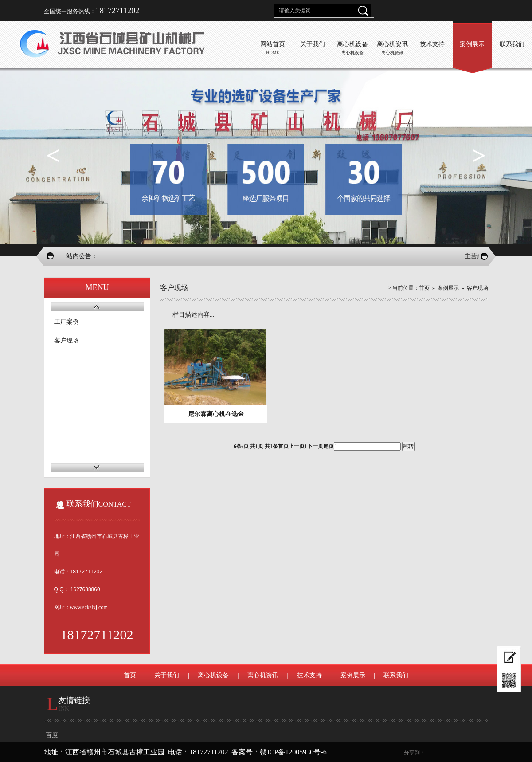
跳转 (408, 446)
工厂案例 (66, 322)
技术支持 (309, 675)
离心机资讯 (263, 675)
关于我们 (167, 675)
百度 (52, 735)
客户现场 (66, 340)
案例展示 (448, 288)
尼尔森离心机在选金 (216, 414)
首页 (424, 288)
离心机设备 (213, 675)
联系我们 (396, 675)
